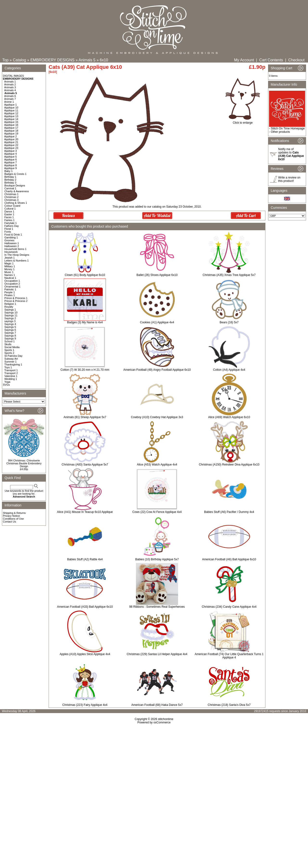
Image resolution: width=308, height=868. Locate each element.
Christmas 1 (11, 194)
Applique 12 (11, 113)
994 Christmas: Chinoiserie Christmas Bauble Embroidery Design (24, 463)
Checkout (296, 60)
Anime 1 (9, 102)
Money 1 (9, 269)
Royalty (9, 307)
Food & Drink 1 (13, 235)
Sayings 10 (11, 313)
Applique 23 (11, 148)
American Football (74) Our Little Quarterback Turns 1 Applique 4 (229, 656)
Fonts (8, 232)
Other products (280, 132)
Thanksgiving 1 (13, 364)
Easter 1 (9, 214)
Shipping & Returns (14, 513)
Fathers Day (12, 226)
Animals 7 (10, 99)
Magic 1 (9, 263)
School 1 (10, 341)
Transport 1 (11, 370)
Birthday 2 (10, 180)
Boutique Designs (15, 185)
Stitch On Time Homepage (288, 128)
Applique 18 (11, 131)
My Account (244, 60)
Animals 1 (10, 82)
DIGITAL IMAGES (13, 76)
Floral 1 (9, 229)
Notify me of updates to (291, 154)
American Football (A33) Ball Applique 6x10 (85, 607)
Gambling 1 (11, 237)
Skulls (8, 344)
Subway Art (11, 359)
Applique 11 (11, 110)
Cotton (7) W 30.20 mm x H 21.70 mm (85, 370)
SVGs (6, 385)
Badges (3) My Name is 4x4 (85, 322)
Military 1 (10, 266)
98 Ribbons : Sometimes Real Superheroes (157, 607)
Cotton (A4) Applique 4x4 (229, 370)
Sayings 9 (10, 338)
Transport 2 (11, 373)
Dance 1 (9, 211)
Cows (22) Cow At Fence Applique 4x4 (157, 512)
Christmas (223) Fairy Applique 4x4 (85, 705)
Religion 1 (10, 304)
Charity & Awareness (17, 191)
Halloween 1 (12, 243)
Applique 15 (11, 122)
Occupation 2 (12, 284)
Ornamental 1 (12, 287)
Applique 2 (11, 136)
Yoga (7, 382)
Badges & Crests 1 (15, 174)
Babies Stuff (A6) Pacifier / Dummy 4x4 (229, 512)
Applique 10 (11, 108)
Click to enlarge (243, 121)
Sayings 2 (10, 318)
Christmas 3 (11, 200)
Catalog (19, 60)
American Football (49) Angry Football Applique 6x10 (157, 370)
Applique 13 (11, 116)
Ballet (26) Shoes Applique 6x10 (157, 275)
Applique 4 (11, 154)
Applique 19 (11, 134)
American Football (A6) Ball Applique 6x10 (229, 559)
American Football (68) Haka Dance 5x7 (157, 705)
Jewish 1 (10, 258)
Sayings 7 (10, 333)
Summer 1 (10, 362)
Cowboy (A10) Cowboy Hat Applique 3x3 (157, 417)
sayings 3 (10, 321)
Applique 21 (11, 142)
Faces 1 (9, 217)
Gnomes (9, 240)
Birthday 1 (10, 177)
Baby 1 (8, 171)
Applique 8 (11, 165)
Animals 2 (10, 84)
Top (6, 60)
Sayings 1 (10, 310)
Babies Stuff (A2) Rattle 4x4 (85, 559)
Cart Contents (271, 60)
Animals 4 (10, 90)
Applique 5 (11, 157)
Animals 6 (10, 96)
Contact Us (9, 522)
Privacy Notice (11, 516)
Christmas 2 (11, 197)
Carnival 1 (10, 188)
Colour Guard (12, 206)
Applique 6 (11, 160)
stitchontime (166, 719)
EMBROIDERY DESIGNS (52, 60)
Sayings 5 (10, 327)
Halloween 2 (12, 246)
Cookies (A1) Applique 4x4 (157, 322)
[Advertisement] (154, 766)
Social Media (12, 347)
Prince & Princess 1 (16, 298)
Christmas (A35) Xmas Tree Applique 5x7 (229, 275)
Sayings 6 (10, 330)
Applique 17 (11, 128)
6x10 (104, 60)
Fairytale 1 (10, 223)
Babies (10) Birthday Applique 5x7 (157, 559)
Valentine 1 (11, 376)
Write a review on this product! (289, 179)
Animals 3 (10, 87)
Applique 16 (11, 125)
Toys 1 (8, 367)
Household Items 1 (15, 249)
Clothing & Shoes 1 (16, 203)
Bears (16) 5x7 (229, 322)
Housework (11, 252)
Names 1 (10, 275)
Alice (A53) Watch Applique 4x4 (157, 465)
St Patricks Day (13, 356)
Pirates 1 (10, 295)
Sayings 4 (10, 324)
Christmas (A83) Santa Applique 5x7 (85, 465)
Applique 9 (11, 168)
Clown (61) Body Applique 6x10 (85, 275)
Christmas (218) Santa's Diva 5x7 (229, 705)
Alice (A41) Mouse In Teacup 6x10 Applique (85, 512)
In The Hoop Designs (17, 255)
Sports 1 (9, 350)
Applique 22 (11, 145)
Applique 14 (11, 119)
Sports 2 (9, 353)
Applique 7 (11, 162)
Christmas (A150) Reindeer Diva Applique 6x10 (229, 465)
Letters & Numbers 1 (16, 261)
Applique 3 (11, 151)
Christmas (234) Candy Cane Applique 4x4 (229, 607)
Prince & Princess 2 (16, 301)
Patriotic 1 (10, 289)
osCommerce (162, 722)
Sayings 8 (10, 336)
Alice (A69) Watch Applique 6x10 (229, 417)
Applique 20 (11, 139)
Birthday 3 (10, 183)
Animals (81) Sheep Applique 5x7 (85, 417)
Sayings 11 (11, 315)
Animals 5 (87, 60)
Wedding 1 (11, 379)
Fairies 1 (9, 220)
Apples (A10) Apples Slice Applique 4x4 (85, 654)
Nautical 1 (10, 278)
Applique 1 (11, 105)
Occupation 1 (12, 281)
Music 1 (9, 272)
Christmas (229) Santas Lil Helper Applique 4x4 (157, 654)
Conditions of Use (13, 519)
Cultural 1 (10, 209)
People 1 (10, 292)
